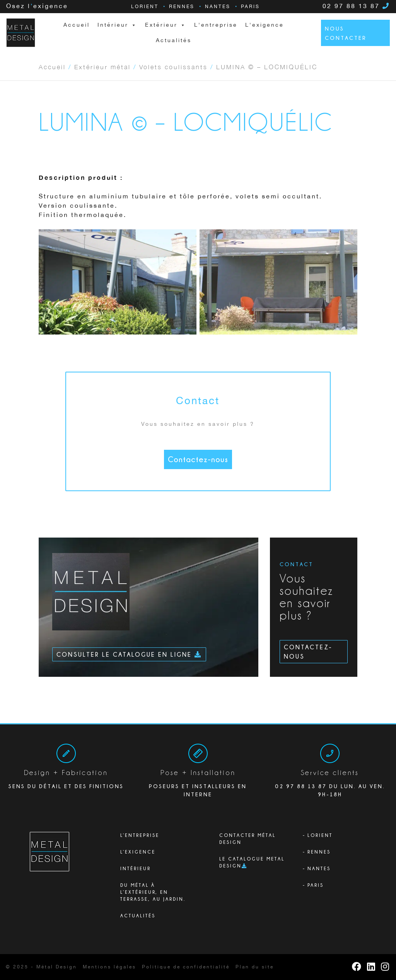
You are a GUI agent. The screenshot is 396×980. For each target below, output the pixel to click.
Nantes (218, 7)
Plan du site (255, 967)
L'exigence (265, 25)
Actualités (174, 41)
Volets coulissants (173, 67)
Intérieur (136, 868)
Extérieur (166, 25)
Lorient (145, 7)
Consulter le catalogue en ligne (129, 654)
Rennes (182, 7)
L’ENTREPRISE (140, 835)
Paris (250, 7)
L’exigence (138, 852)
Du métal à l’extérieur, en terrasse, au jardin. (153, 892)
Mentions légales (109, 967)
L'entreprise (216, 25)
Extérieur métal (102, 67)
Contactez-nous (198, 459)
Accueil (77, 25)
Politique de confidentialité (186, 967)
